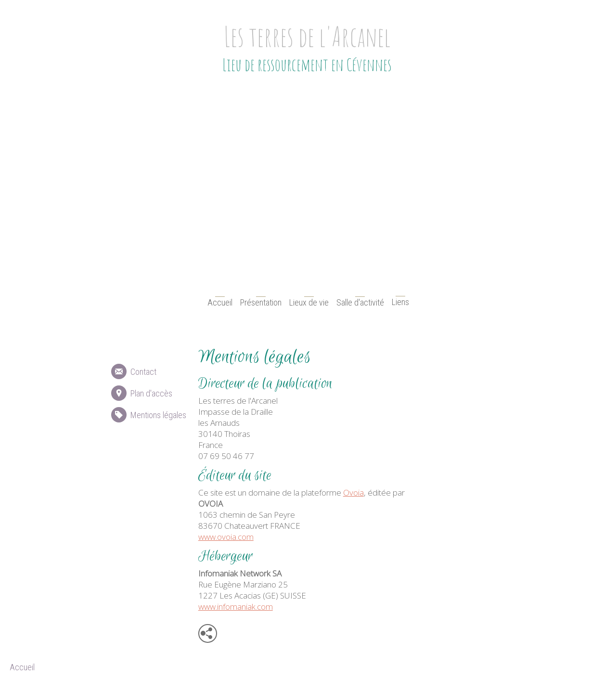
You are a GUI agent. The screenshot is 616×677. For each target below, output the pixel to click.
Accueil (220, 302)
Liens (400, 302)
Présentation (261, 302)
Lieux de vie (309, 302)
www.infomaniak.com (236, 607)
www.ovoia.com (226, 537)
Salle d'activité (360, 302)
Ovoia (353, 492)
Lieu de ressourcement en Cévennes (307, 64)
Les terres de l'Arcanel (307, 36)
